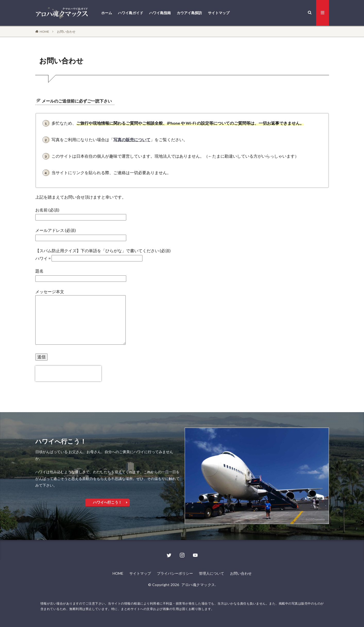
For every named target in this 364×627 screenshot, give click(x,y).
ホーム (107, 13)
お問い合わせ (66, 32)
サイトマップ (219, 13)
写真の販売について (132, 139)
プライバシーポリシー (175, 573)
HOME (44, 32)
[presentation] (68, 374)
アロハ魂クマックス (198, 585)
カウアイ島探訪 (189, 13)
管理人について (211, 573)
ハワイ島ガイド (131, 13)
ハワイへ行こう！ (107, 502)
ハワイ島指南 (160, 13)
